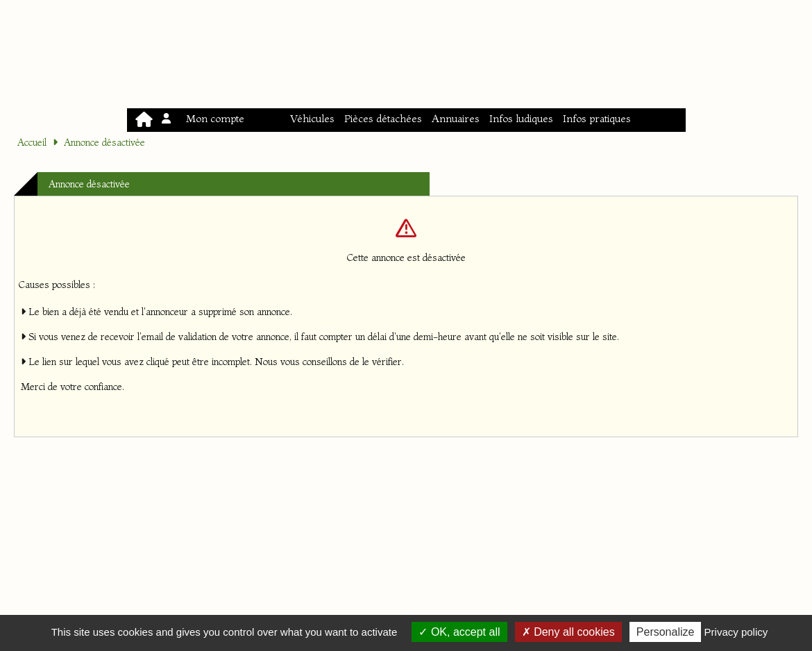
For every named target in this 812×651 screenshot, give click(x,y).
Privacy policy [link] (736, 632)
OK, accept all (459, 632)
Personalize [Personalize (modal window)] (666, 632)
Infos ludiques (521, 118)
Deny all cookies (568, 632)
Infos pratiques (597, 118)
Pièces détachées (383, 118)
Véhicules (312, 118)
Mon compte (204, 118)
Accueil (32, 142)
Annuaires (456, 118)
